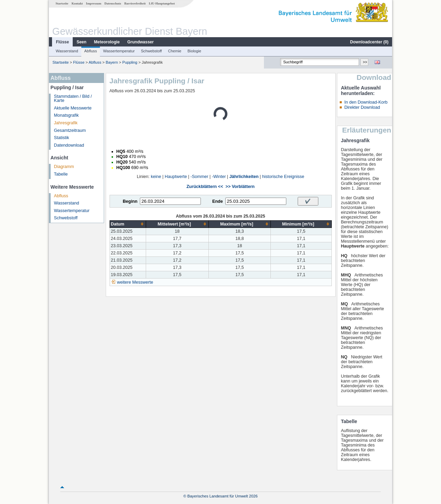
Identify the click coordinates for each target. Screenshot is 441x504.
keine (156, 177)
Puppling (130, 62)
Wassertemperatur (119, 51)
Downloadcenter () (369, 42)
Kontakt (77, 3)
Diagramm (64, 167)
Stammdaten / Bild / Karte (73, 99)
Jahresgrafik (66, 123)
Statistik (62, 138)
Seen (81, 42)
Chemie (175, 51)
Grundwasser (141, 42)
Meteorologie (107, 42)
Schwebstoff (151, 51)
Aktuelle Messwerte (73, 108)
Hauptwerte (176, 177)
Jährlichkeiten (244, 177)
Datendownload (69, 145)
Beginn (130, 201)
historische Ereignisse (283, 177)
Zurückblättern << (205, 187)
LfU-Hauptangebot (162, 3)
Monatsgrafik (66, 115)
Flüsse (62, 42)
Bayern (112, 62)
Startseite (62, 3)
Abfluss (91, 51)
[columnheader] (128, 224)
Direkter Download (362, 107)
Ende (218, 201)
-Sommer (199, 177)
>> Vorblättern (240, 187)
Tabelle (61, 174)
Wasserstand (67, 51)
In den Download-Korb (366, 102)
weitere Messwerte (135, 282)
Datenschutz (113, 3)
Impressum (94, 3)
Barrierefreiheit (135, 3)
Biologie (194, 51)
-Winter (219, 177)
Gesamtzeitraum (70, 130)
